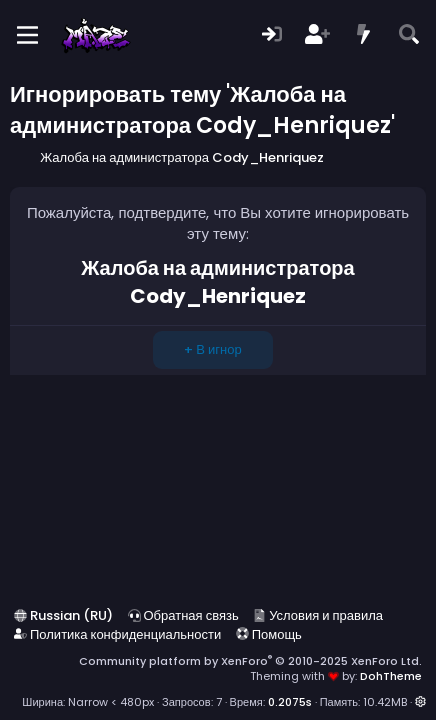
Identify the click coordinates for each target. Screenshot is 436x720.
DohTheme (391, 676)
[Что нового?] (364, 35)
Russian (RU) (63, 615)
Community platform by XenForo (250, 661)
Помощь (269, 634)
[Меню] (27, 35)
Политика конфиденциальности (117, 634)
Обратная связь (183, 615)
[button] (420, 702)
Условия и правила (318, 615)
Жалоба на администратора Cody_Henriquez (217, 282)
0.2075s (290, 702)
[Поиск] (409, 35)
